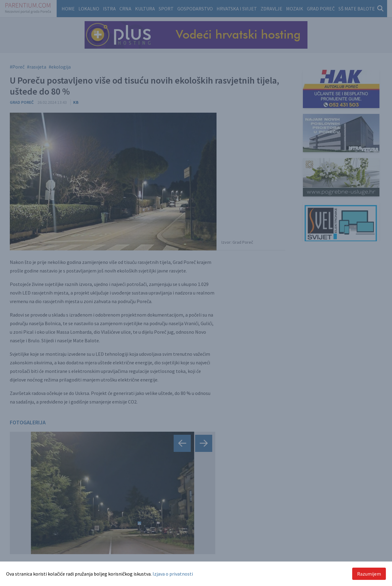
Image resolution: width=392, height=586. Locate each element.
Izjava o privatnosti (173, 574)
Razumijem (369, 574)
